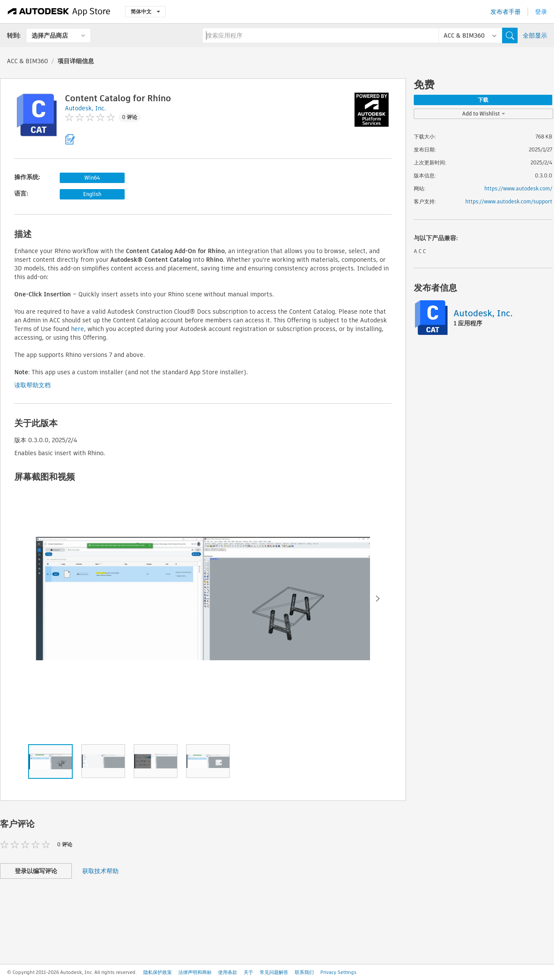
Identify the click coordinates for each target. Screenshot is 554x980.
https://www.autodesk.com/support (509, 201)
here (77, 329)
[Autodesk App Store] (59, 12)
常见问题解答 (274, 972)
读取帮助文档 (32, 385)
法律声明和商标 (195, 972)
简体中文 (145, 11)
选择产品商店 (50, 35)
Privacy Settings (338, 972)
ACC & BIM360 (27, 61)
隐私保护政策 (158, 972)
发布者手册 (506, 12)
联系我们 (304, 972)
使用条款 (228, 972)
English (92, 194)
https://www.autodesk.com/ (518, 188)
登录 (541, 12)
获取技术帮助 (100, 871)
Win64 (92, 178)
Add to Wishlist (484, 114)
